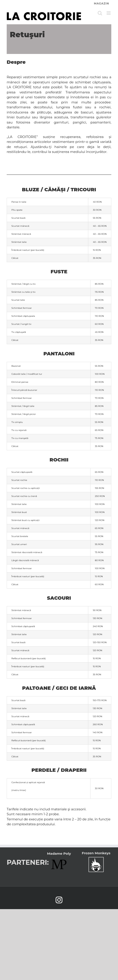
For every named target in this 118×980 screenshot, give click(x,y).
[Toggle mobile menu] (109, 13)
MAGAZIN (101, 3)
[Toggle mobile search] (100, 13)
